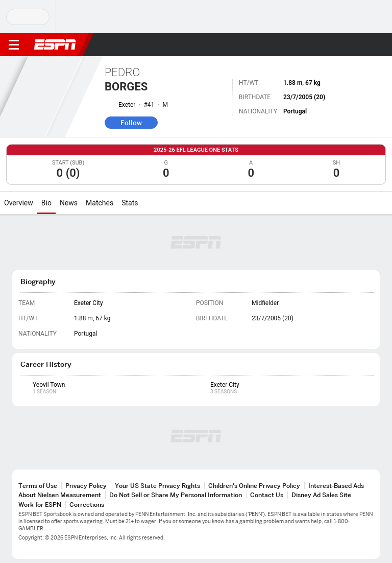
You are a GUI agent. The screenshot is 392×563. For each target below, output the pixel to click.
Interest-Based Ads (336, 486)
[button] (364, 45)
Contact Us (267, 495)
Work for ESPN (40, 505)
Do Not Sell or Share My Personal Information (176, 495)
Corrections (87, 505)
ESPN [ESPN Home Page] (55, 44)
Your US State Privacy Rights (157, 486)
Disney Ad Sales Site (321, 495)
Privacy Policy (86, 486)
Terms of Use (38, 486)
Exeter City (89, 303)
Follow (131, 123)
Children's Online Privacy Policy (254, 486)
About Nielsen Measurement (60, 495)
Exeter (127, 105)
